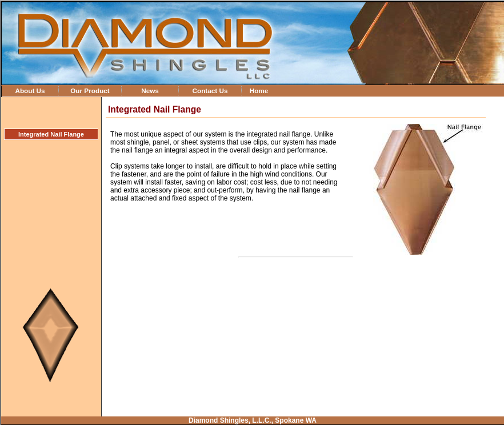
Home (259, 91)
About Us (30, 91)
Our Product (90, 91)
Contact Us (210, 91)
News (150, 91)
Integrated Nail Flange (51, 134)
